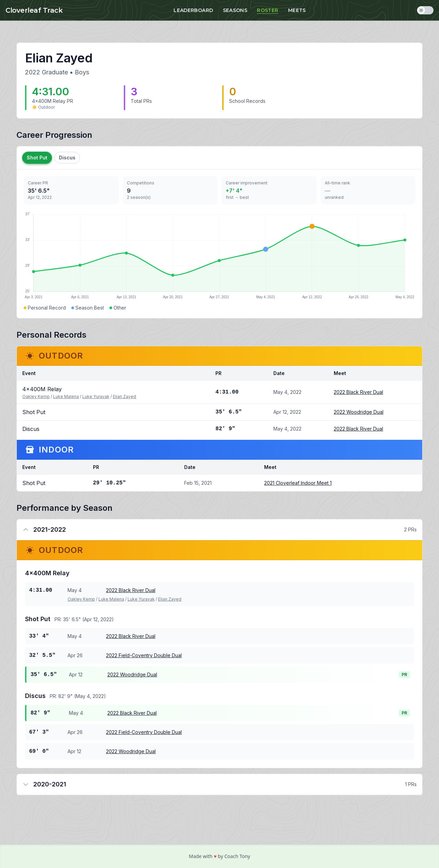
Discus (67, 158)
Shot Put (37, 158)
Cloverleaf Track (34, 10)
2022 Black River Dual (358, 392)
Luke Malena (66, 396)
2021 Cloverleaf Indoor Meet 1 (298, 483)
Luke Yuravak (96, 396)
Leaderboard (193, 10)
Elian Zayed (124, 396)
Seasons (235, 10)
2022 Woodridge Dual (359, 412)
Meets (297, 10)
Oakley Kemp (36, 396)
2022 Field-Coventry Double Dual (144, 655)
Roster (268, 10)
